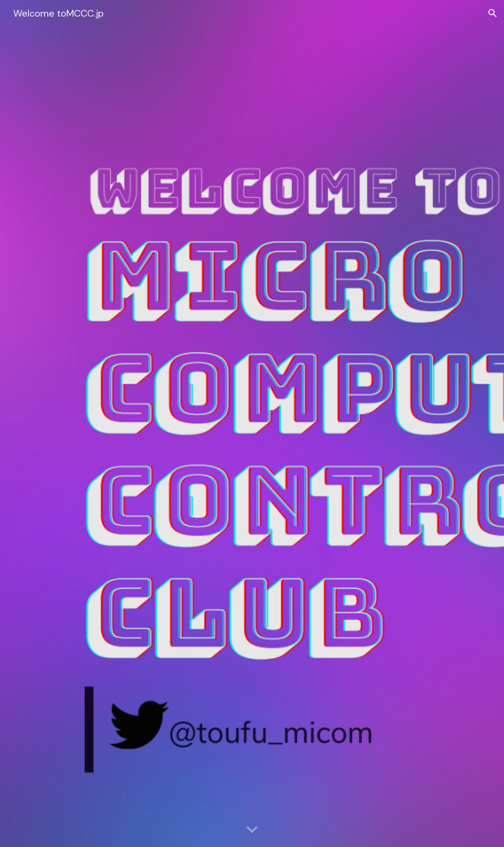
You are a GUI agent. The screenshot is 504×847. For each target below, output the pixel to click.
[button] (493, 13)
